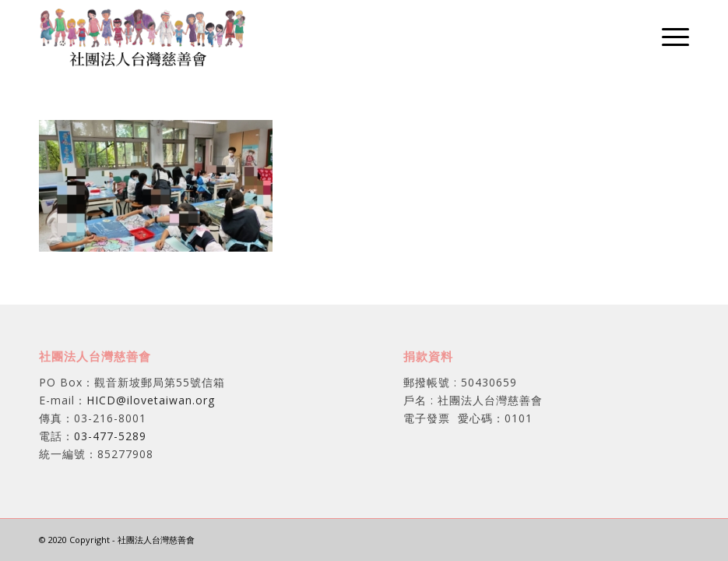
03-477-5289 (110, 436)
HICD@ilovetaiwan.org (151, 400)
